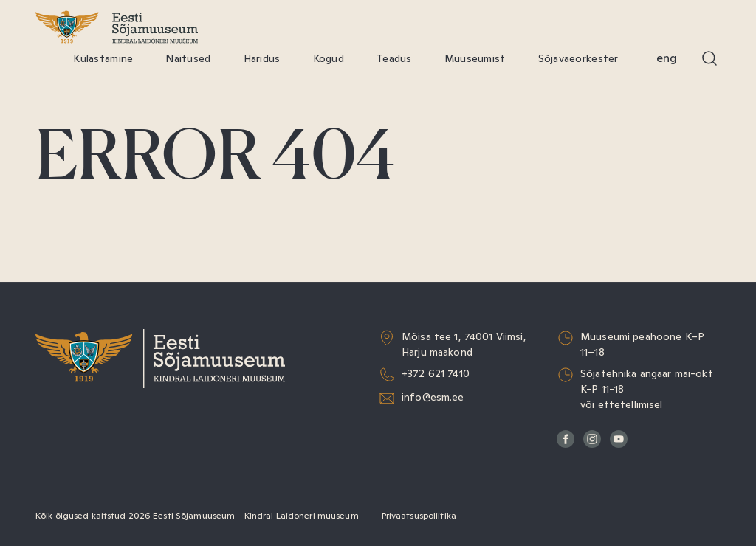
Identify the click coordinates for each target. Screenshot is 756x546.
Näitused (188, 58)
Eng (667, 58)
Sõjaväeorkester (578, 58)
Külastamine (103, 58)
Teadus (394, 58)
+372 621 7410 (436, 373)
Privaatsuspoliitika (419, 516)
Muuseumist (475, 58)
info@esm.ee (433, 397)
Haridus (262, 58)
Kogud (329, 58)
